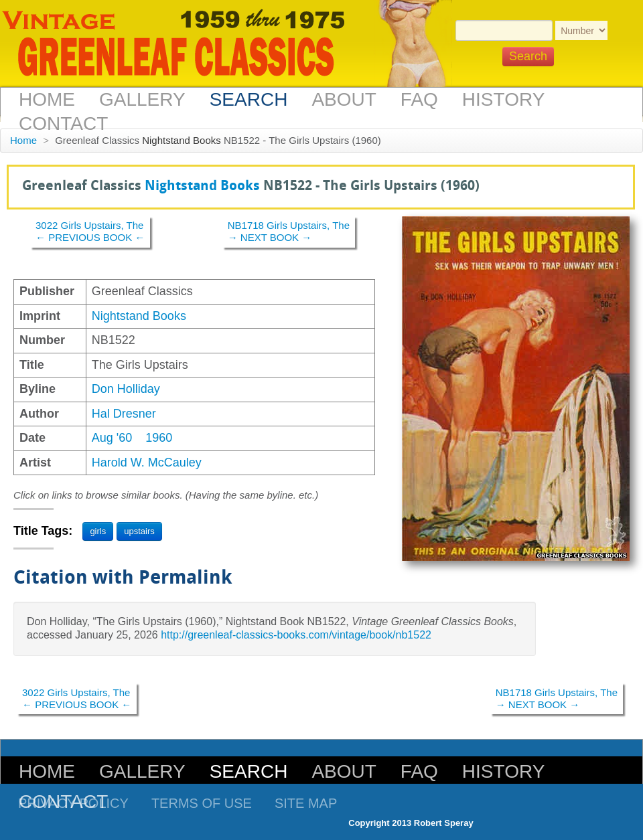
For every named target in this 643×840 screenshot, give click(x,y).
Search (249, 99)
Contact (63, 123)
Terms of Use (202, 803)
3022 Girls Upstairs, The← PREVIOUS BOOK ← (90, 231)
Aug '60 (112, 438)
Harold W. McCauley (147, 463)
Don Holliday (126, 389)
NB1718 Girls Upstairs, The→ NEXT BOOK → (289, 231)
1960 (159, 438)
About (344, 99)
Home (47, 99)
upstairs (139, 531)
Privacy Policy (73, 803)
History (503, 99)
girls (98, 531)
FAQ (419, 99)
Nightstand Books (182, 140)
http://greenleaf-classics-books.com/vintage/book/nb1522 (296, 635)
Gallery (142, 99)
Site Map (306, 803)
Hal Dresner (124, 414)
